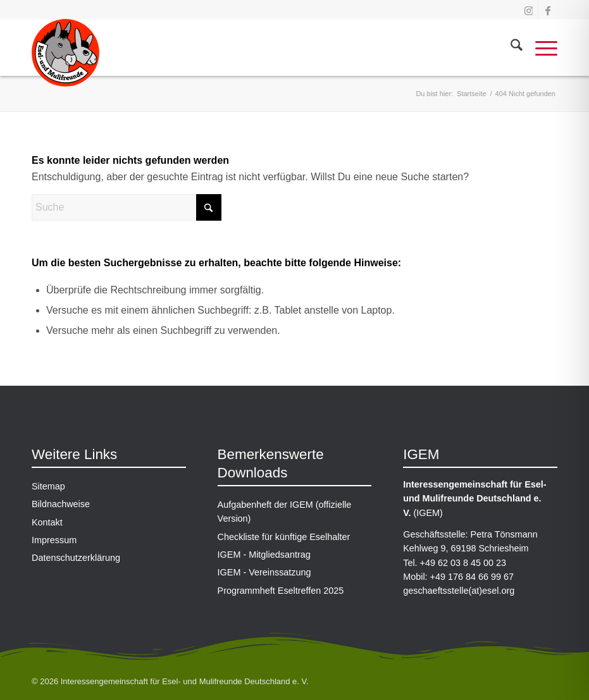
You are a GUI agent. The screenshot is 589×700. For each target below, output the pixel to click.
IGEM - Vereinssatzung (264, 572)
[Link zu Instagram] (529, 9)
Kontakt (47, 522)
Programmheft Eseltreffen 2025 (281, 591)
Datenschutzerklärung (76, 558)
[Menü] (540, 47)
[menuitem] (510, 47)
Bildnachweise (61, 504)
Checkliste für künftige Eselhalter (284, 537)
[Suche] (510, 47)
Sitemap (48, 486)
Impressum (54, 540)
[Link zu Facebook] (548, 9)
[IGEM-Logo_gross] (65, 57)
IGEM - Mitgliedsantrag (264, 555)
